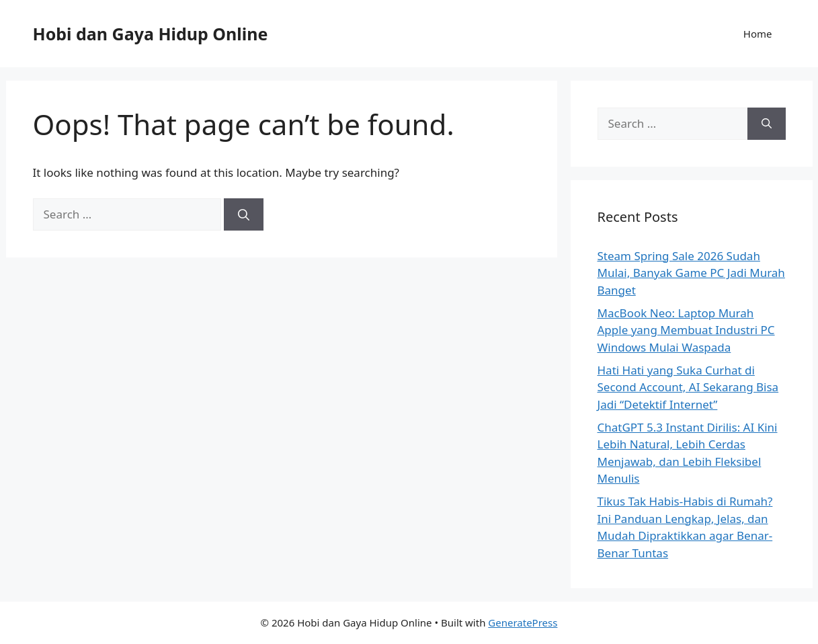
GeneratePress (523, 622)
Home (758, 34)
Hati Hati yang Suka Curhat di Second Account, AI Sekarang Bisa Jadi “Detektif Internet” (688, 387)
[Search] (244, 214)
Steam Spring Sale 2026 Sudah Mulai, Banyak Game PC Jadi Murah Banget (691, 273)
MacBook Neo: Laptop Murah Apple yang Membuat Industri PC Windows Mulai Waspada (686, 330)
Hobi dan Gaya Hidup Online (151, 34)
